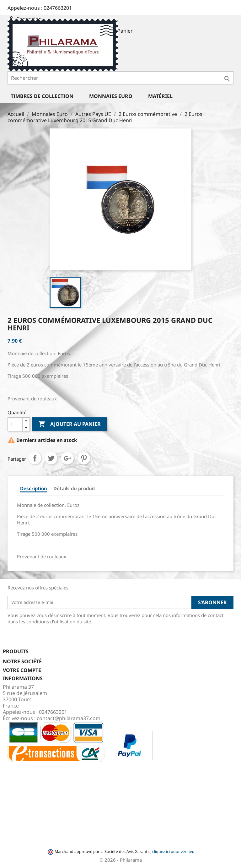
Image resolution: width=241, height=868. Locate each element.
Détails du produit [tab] (74, 488)
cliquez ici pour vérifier (173, 852)
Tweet (51, 458)
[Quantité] (15, 424)
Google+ (67, 458)
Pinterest (84, 458)
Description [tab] (34, 488)
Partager (35, 458)
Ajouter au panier (70, 424)
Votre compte (22, 670)
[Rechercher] (120, 78)
